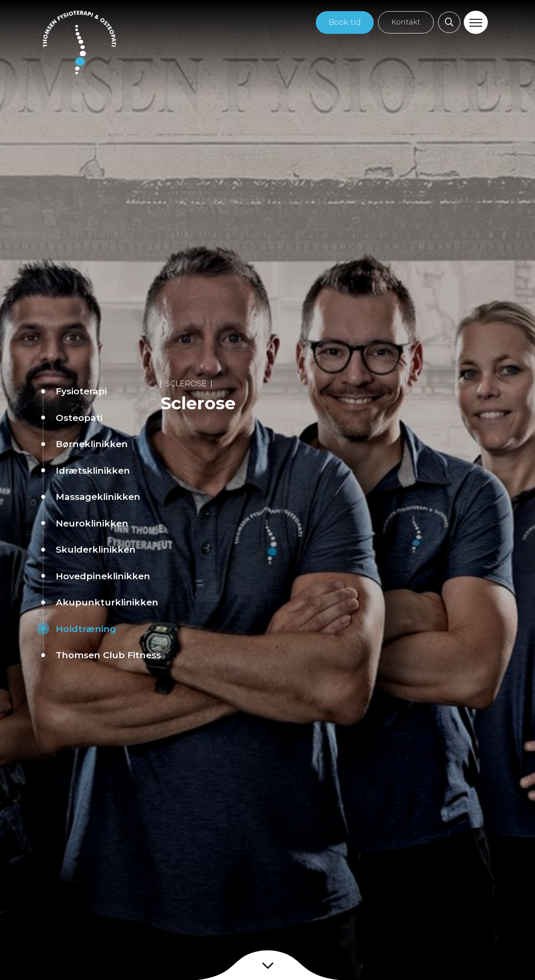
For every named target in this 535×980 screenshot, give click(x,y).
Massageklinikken (98, 497)
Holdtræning (86, 629)
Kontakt (406, 22)
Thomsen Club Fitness (108, 655)
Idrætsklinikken (93, 470)
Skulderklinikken (96, 549)
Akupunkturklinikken (107, 602)
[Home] (79, 42)
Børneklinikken (92, 444)
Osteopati (79, 418)
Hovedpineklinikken (103, 576)
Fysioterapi (81, 391)
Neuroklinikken (92, 523)
